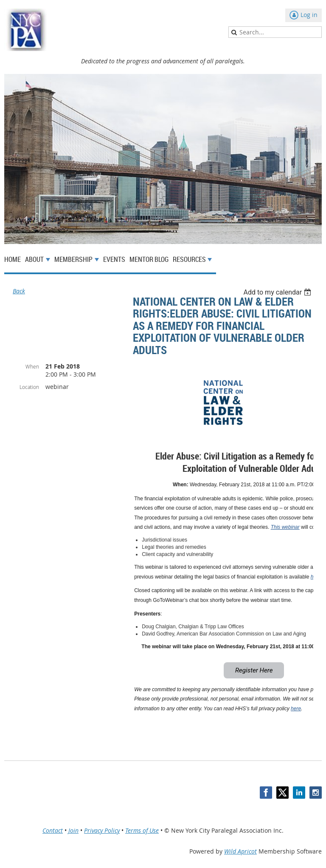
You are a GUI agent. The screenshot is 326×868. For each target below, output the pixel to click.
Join (73, 830)
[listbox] (278, 292)
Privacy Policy (102, 830)
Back (19, 291)
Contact (53, 830)
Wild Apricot (240, 851)
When (32, 366)
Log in (309, 15)
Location (29, 387)
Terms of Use (142, 830)
